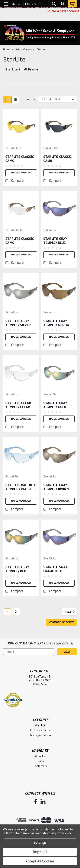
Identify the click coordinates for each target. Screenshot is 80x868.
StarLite (41, 49)
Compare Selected (61, 622)
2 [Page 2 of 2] (16, 612)
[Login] (62, 4)
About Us (40, 756)
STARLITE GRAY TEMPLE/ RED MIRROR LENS (17, 569)
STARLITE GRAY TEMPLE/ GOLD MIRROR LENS (55, 405)
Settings (40, 842)
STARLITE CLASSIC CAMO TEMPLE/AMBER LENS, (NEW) (20, 159)
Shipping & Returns (40, 735)
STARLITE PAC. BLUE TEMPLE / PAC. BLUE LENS (21, 487)
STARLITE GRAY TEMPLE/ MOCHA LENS (56, 323)
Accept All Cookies (40, 861)
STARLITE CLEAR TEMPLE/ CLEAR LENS (18, 405)
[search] (54, 4)
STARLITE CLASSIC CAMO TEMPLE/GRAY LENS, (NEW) (59, 159)
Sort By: (30, 99)
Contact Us (40, 766)
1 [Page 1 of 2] (7, 612)
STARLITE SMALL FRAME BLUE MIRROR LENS (56, 569)
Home (7, 49)
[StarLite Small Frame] (22, 72)
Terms (40, 761)
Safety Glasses (23, 49)
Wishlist (40, 726)
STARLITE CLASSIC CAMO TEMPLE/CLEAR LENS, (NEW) (20, 241)
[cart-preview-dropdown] (71, 4)
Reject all (40, 852)
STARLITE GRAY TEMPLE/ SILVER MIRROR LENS (18, 323)
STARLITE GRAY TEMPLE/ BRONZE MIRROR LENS (57, 487)
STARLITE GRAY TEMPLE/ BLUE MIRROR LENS (55, 241)
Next (70, 612)
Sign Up (45, 730)
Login (33, 730)
